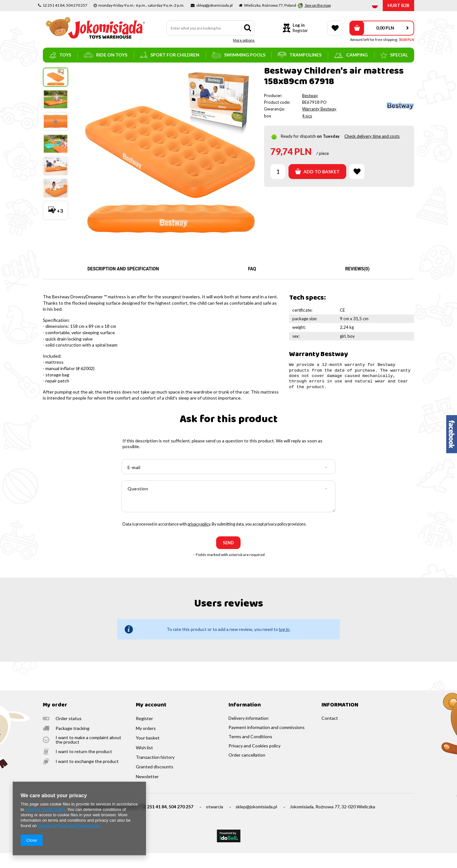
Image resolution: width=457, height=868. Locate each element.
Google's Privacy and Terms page (69, 826)
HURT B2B (398, 5)
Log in (299, 25)
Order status (69, 733)
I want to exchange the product (87, 776)
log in (284, 644)
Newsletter (147, 792)
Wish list (144, 763)
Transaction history (155, 772)
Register (300, 30)
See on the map (318, 5)
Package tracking (73, 743)
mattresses (99, 71)
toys (60, 55)
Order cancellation (247, 770)
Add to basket (317, 186)
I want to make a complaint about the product (88, 755)
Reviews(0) (358, 284)
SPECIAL (394, 55)
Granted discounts (155, 782)
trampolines (300, 55)
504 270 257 (181, 822)
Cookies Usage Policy (45, 809)
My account (151, 720)
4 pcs (307, 131)
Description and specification (123, 284)
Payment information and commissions (267, 742)
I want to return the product (84, 766)
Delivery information (248, 733)
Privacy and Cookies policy (255, 761)
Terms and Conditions (250, 752)
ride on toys (106, 55)
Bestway (310, 110)
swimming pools (239, 55)
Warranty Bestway (319, 124)
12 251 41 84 (154, 822)
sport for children (170, 55)
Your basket (148, 753)
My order (55, 720)
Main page (53, 71)
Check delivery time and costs (372, 151)
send (228, 558)
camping (351, 55)
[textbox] (211, 28)
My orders (146, 743)
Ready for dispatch (298, 151)
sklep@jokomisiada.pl (256, 822)
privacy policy (199, 539)
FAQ (252, 284)
